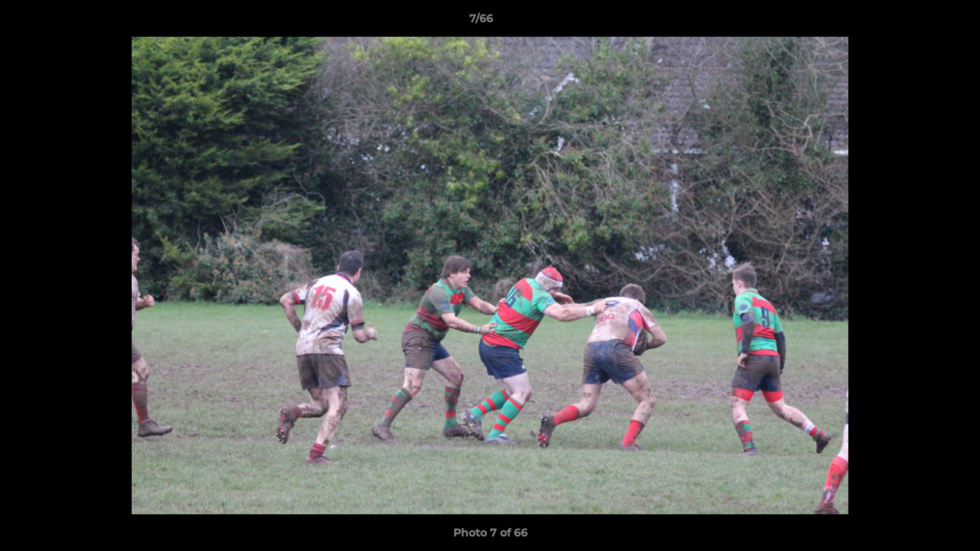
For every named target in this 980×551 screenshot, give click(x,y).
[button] (916, 22)
